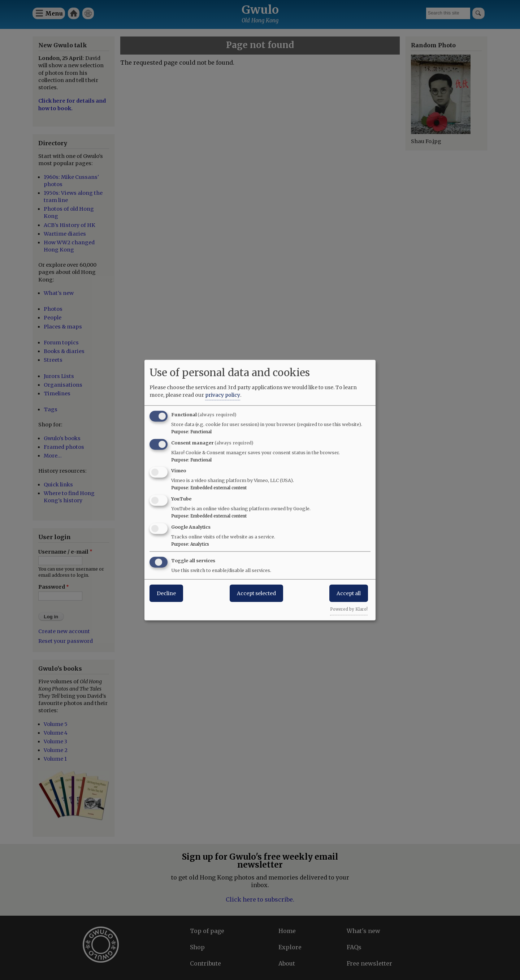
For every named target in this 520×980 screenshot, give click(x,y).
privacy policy (223, 395)
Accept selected (256, 593)
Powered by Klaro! (349, 609)
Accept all (349, 593)
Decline (166, 593)
